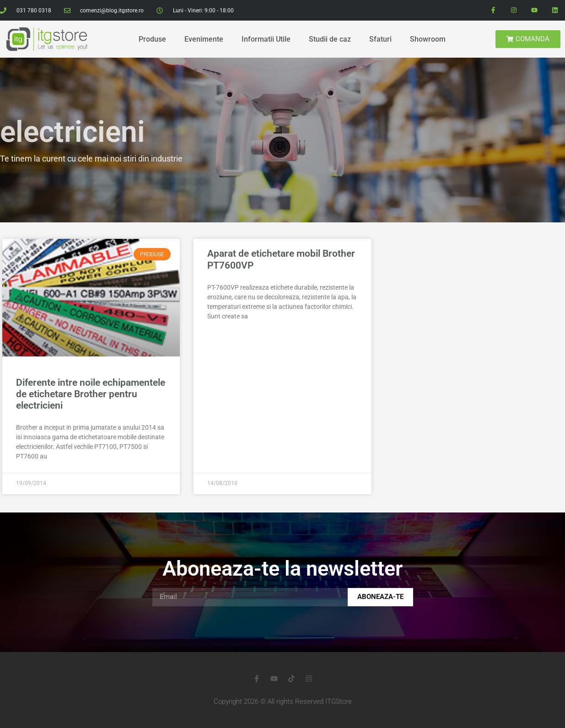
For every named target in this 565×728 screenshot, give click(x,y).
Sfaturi (380, 39)
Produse (152, 39)
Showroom (428, 39)
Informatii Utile (266, 39)
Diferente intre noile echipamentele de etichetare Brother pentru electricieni (91, 394)
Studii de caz (330, 39)
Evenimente (204, 39)
